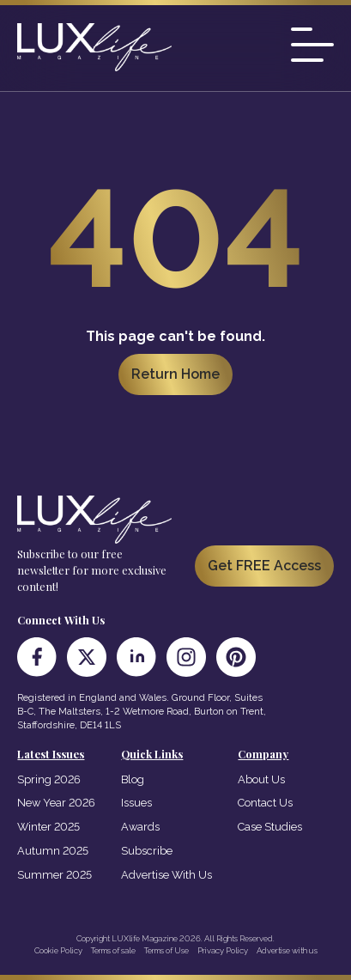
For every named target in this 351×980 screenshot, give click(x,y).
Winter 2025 (48, 827)
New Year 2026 (56, 803)
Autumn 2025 (53, 851)
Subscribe (147, 851)
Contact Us (265, 803)
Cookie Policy (58, 950)
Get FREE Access (264, 566)
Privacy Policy (223, 950)
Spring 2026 (49, 779)
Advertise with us (287, 950)
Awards (140, 827)
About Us (261, 779)
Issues (136, 803)
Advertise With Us (166, 875)
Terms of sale (113, 950)
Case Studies (270, 827)
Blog (133, 779)
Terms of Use (166, 950)
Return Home (175, 374)
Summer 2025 (54, 875)
